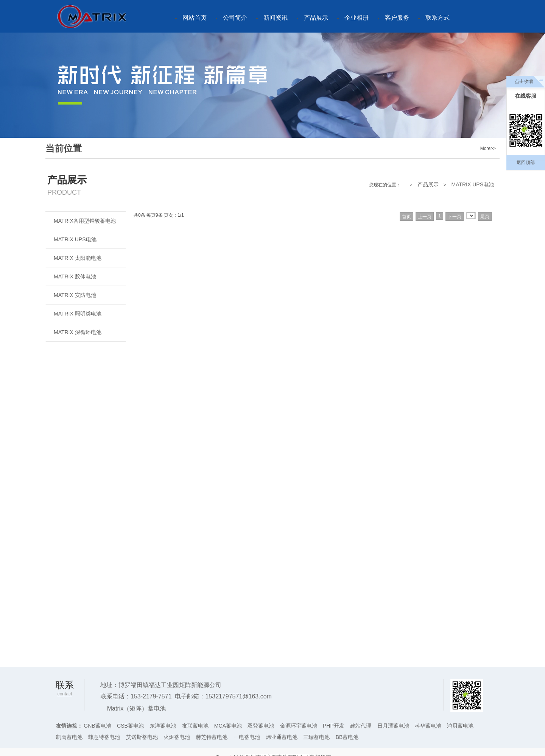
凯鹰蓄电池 (69, 737)
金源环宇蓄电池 (299, 726)
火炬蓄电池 (177, 737)
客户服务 (397, 18)
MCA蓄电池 (228, 726)
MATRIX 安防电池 (75, 295)
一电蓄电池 (247, 737)
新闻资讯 (276, 18)
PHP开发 (334, 726)
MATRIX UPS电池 (473, 184)
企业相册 (357, 18)
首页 (406, 217)
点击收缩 (524, 81)
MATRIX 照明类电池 (78, 314)
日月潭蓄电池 (393, 726)
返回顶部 (526, 162)
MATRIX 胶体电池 (75, 276)
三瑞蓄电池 (316, 737)
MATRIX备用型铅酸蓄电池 (85, 221)
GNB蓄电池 (97, 726)
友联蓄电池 (195, 726)
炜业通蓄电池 (282, 737)
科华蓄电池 (428, 726)
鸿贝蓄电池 (460, 726)
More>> (488, 148)
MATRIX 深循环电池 (78, 332)
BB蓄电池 (347, 737)
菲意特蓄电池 (104, 737)
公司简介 (235, 18)
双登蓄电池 (261, 726)
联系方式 (438, 18)
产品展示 (316, 18)
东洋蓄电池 (163, 726)
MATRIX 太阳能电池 (78, 258)
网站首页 (195, 18)
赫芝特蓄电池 (212, 737)
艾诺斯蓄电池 (142, 737)
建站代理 (361, 726)
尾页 (485, 217)
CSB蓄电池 (130, 726)
